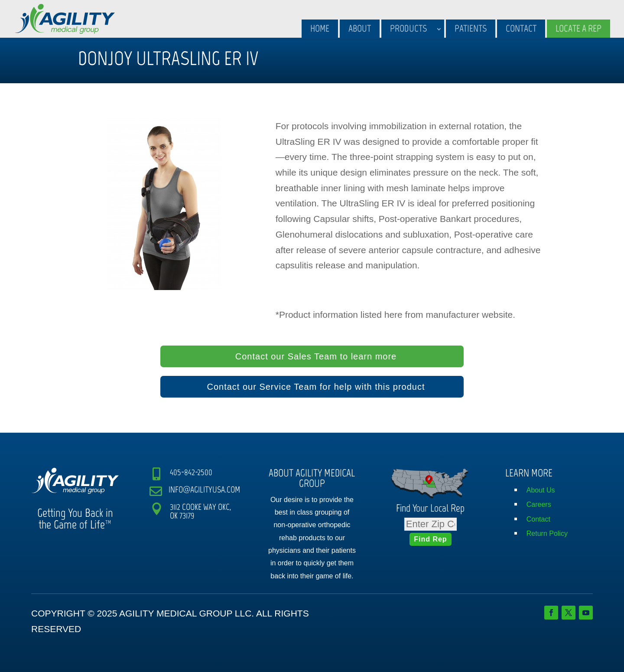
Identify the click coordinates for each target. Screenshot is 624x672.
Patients (471, 28)
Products (408, 28)
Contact (521, 28)
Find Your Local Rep (430, 508)
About (360, 28)
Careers (539, 504)
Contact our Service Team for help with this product (316, 387)
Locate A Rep (578, 28)
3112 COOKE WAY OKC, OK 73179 (200, 511)
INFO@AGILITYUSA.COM (204, 489)
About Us (541, 490)
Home (320, 28)
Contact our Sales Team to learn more (316, 356)
